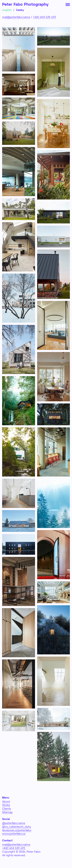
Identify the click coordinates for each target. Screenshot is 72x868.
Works (6, 805)
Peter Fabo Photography (25, 4)
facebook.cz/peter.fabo (17, 830)
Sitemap (7, 812)
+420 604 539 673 (44, 17)
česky (20, 10)
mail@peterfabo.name (16, 17)
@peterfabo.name (14, 823)
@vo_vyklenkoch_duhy (17, 827)
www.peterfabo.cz (14, 834)
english (7, 10)
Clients (7, 809)
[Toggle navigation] (68, 4)
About (6, 801)
